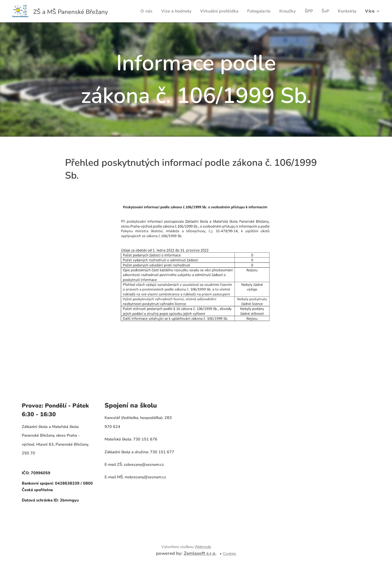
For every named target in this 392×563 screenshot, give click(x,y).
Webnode (203, 547)
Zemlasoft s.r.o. (200, 553)
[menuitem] (135, 11)
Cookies (230, 554)
